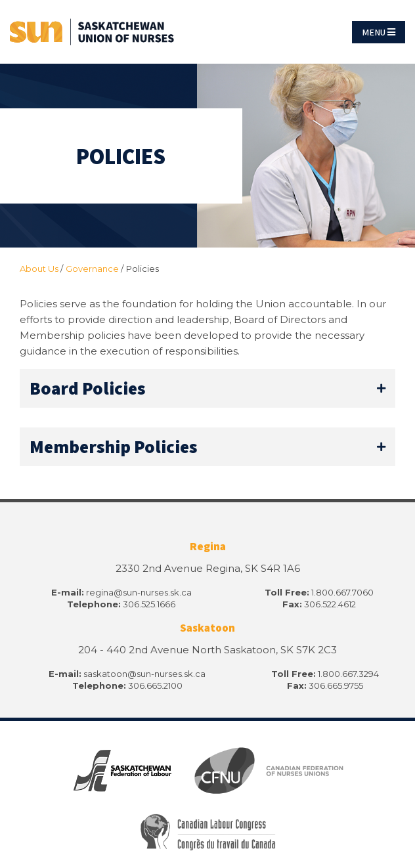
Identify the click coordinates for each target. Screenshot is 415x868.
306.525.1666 (149, 604)
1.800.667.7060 (342, 592)
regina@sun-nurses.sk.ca (139, 592)
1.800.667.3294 (348, 674)
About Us (39, 269)
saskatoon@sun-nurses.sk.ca (144, 674)
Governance (92, 269)
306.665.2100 (155, 685)
